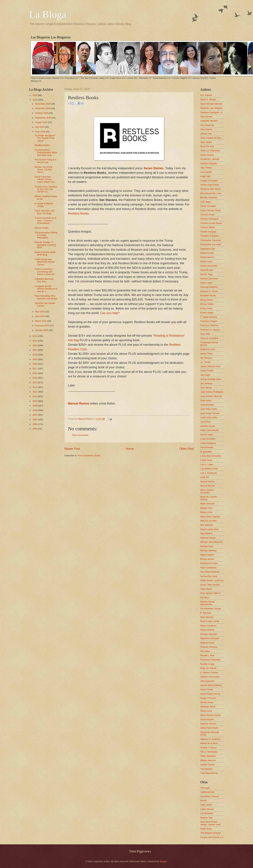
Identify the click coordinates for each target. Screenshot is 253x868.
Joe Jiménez (206, 383)
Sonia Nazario (207, 719)
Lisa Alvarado (207, 447)
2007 (35, 415)
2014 (35, 382)
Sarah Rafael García (210, 694)
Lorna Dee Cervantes (211, 456)
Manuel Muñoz (207, 482)
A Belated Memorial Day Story (44, 280)
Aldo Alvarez (206, 117)
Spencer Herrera (208, 724)
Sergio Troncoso (208, 698)
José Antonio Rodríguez (212, 392)
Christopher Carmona (211, 240)
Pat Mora (205, 597)
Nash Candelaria (208, 568)
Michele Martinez (208, 551)
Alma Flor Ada (207, 146)
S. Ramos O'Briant (209, 673)
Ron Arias (205, 651)
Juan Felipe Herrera (210, 413)
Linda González (208, 439)
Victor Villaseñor (208, 756)
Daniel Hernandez (209, 266)
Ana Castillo (206, 172)
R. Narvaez (206, 613)
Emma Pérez (207, 300)
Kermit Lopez (207, 435)
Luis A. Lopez (207, 464)
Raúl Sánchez (207, 617)
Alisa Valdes (206, 142)
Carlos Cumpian (208, 206)
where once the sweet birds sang (45, 253)
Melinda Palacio (208, 538)
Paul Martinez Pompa (211, 609)
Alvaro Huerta (207, 155)
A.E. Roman (206, 95)
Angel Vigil (205, 176)
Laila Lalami (206, 805)
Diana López (206, 283)
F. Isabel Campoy (209, 317)
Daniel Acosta (207, 253)
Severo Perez (207, 702)
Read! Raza (206, 829)
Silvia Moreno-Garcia (210, 715)
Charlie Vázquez (208, 232)
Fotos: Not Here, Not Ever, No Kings (44, 212)
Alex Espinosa (207, 125)
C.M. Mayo (206, 202)
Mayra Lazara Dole (209, 529)
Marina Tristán (41, 228)
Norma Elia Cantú (209, 576)
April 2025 (40, 316)
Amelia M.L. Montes (210, 159)
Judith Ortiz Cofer (209, 417)
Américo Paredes (209, 163)
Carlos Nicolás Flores (211, 210)
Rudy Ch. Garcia (208, 668)
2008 (35, 410)
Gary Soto (205, 334)
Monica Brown (207, 559)
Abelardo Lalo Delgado (211, 108)
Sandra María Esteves (211, 685)
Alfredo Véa (206, 134)
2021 (35, 350)
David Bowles (207, 270)
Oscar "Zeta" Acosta (210, 585)
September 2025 (43, 118)
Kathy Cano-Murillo (209, 430)
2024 (35, 336)
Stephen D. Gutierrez (210, 739)
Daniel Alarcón (207, 257)
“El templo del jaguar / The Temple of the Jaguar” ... (45, 138)
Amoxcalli (205, 788)
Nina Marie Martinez (210, 572)
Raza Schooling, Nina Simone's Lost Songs (46, 297)
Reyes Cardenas (208, 626)
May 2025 (40, 312)
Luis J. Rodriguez (209, 473)
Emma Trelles (207, 304)
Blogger (163, 861)
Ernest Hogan (207, 313)
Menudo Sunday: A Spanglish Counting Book (45, 245)
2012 (35, 392)
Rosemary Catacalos (210, 660)
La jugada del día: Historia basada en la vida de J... (46, 289)
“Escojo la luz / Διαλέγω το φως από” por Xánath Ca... (46, 189)
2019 (35, 359)
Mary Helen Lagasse (210, 517)
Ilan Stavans (206, 358)
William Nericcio (208, 760)
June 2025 (40, 132)
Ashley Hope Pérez (210, 185)
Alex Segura (206, 129)
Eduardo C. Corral (209, 291)
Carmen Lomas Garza (211, 223)
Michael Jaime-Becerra (211, 542)
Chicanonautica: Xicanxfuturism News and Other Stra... (46, 152)
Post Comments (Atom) (89, 456)
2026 (35, 95)
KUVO (203, 801)
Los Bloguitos (207, 813)
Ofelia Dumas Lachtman (212, 580)
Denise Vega (206, 274)
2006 (35, 420)
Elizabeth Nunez (208, 296)
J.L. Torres (205, 362)
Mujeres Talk (206, 818)
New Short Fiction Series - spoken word (210, 823)
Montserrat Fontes (209, 563)
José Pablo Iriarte (209, 409)
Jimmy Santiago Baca (211, 379)
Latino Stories (207, 809)
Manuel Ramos (79, 404)
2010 (35, 401)
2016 (35, 373)
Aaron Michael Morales (211, 104)
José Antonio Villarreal (211, 396)
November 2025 (43, 108)
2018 (35, 364)
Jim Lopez (205, 375)
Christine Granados (210, 236)
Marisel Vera (206, 508)
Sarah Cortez (207, 689)
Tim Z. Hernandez (209, 752)
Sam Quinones (207, 681)
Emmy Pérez (207, 308)
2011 (35, 396)
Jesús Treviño (207, 371)
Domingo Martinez (209, 287)
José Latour (206, 400)
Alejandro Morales (209, 121)
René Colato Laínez (210, 621)
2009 (35, 406)
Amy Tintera (206, 168)
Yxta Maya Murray (209, 773)
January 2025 (42, 330)
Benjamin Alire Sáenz (211, 189)
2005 (35, 424)
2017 (35, 369)
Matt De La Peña (208, 521)
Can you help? (110, 313)
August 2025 (41, 122)
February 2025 (42, 325)
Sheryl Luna (206, 711)
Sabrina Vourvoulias (210, 677)
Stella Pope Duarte (209, 728)
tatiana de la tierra (209, 743)
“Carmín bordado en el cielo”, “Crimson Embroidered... (45, 221)
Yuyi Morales (207, 769)
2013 (35, 387)
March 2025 (41, 321)
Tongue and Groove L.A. (212, 837)
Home (130, 449)
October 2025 (42, 113)
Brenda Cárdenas (209, 197)
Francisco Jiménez (209, 325)
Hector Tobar (206, 353)
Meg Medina (206, 533)
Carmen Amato (208, 215)
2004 (35, 429)
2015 (35, 378)
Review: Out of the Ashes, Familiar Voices (43, 170)
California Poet (207, 792)
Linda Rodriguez (208, 443)
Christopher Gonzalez (211, 244)
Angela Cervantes (209, 181)
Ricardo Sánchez (209, 634)
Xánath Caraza (208, 765)
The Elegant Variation (211, 833)
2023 (35, 341)
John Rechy (206, 388)
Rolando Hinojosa (209, 647)
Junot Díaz (206, 422)
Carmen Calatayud (209, 219)
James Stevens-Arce (210, 366)
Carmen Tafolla (208, 227)
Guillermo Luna (208, 349)
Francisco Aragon (209, 321)
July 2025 (40, 127)
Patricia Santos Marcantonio (208, 603)
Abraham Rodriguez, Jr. (212, 112)
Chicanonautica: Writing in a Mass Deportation (46, 235)
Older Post (186, 449)
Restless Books (78, 213)
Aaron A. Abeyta (208, 99)
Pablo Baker (206, 589)
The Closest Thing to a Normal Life (45, 161)
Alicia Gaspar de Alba (211, 138)
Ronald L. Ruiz (207, 655)
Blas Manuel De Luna (211, 193)
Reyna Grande (207, 630)
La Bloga (48, 14)
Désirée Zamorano (209, 279)
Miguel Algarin (207, 555)
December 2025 (43, 104)
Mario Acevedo (207, 504)
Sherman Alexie (208, 707)
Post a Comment (80, 435)
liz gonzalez (206, 452)
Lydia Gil (205, 477)
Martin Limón (207, 512)
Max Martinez (207, 525)
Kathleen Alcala (208, 426)
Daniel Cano (206, 261)
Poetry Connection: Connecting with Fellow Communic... (45, 272)
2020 (35, 355)
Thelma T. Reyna (208, 748)
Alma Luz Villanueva (210, 151)
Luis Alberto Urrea (209, 469)
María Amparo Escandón (207, 491)
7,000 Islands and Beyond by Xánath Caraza (45, 262)
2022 (35, 345)
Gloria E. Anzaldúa (209, 338)
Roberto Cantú (207, 643)
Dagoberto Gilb (208, 249)
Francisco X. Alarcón (210, 330)
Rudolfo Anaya (207, 664)
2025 (35, 100)
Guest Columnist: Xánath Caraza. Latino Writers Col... (45, 179)
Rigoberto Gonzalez (210, 638)
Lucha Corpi (206, 460)
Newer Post (72, 449)
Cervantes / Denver (210, 796)
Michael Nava (207, 546)
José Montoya (207, 405)
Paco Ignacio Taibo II (210, 593)
